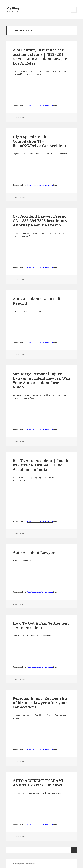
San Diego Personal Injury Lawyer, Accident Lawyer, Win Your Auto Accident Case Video (41, 380)
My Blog (13, 8)
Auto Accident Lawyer (34, 552)
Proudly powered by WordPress (24, 864)
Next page (74, 850)
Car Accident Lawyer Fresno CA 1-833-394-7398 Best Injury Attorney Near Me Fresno (40, 221)
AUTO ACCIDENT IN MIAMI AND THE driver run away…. (40, 783)
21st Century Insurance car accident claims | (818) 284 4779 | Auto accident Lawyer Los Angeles (40, 57)
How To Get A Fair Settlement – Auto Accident (41, 625)
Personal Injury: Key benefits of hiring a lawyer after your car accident (40, 703)
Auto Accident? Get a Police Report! (39, 301)
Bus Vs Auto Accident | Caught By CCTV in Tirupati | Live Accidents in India (41, 465)
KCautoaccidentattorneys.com (40, 105)
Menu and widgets (74, 13)
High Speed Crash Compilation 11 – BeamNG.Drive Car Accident (39, 141)
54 (49, 849)
